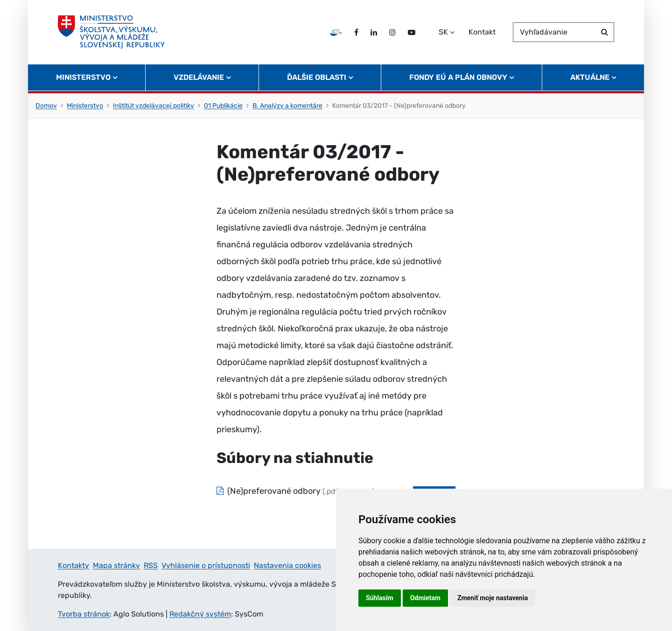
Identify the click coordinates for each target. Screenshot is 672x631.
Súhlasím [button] (380, 598)
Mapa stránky (116, 565)
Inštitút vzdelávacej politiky (154, 106)
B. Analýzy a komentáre (287, 106)
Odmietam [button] (425, 598)
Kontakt (482, 32)
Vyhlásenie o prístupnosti (206, 565)
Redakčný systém (200, 614)
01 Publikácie (223, 106)
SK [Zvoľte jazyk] (443, 32)
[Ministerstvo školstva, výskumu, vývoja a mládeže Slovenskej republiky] (111, 32)
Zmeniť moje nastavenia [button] (493, 598)
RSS (151, 565)
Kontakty (73, 565)
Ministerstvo (85, 106)
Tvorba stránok (84, 614)
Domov (46, 106)
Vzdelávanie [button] (199, 77)
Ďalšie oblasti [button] (317, 77)
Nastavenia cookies (287, 565)
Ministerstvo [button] (83, 77)
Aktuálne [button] (590, 77)
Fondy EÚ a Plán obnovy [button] (458, 77)
